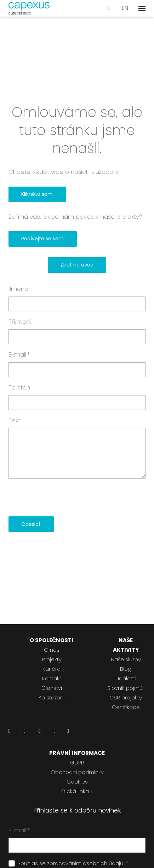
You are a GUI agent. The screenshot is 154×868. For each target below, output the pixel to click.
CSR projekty (126, 697)
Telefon (19, 387)
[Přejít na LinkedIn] (9, 733)
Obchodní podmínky (77, 772)
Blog (126, 669)
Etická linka (75, 791)
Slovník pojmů (125, 688)
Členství (52, 688)
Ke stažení (52, 697)
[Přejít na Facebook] (24, 733)
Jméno (18, 289)
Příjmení (20, 322)
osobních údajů (103, 863)
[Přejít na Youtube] (54, 733)
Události (126, 678)
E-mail (19, 354)
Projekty (52, 659)
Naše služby (126, 659)
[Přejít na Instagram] (39, 733)
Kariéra (52, 669)
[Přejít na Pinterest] (68, 733)
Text (14, 420)
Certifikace (126, 707)
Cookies (77, 782)
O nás (52, 650)
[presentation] (62, 498)
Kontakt (52, 678)
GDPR (77, 763)
